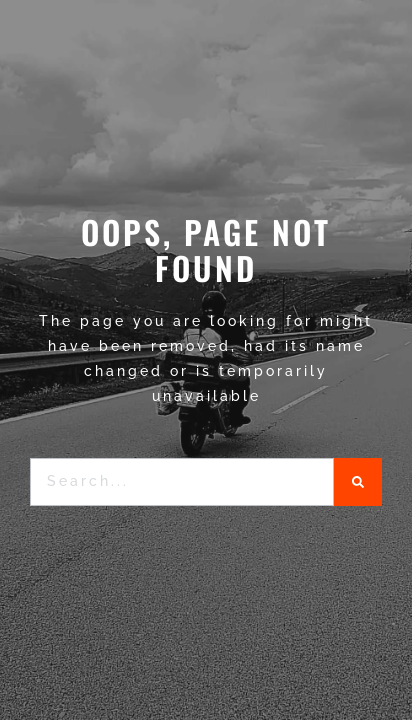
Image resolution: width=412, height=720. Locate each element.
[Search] (358, 482)
